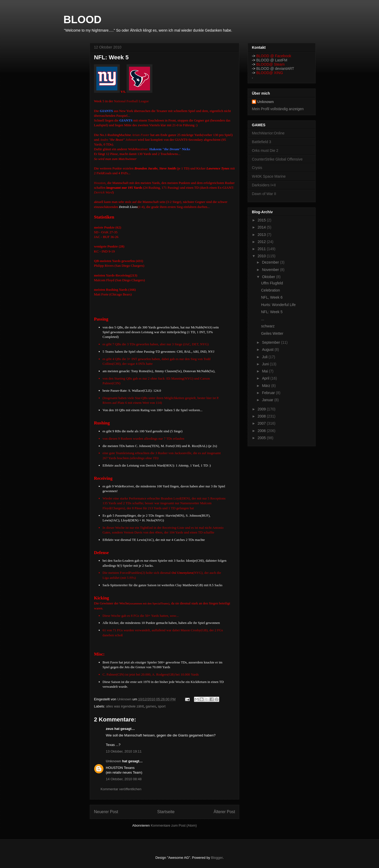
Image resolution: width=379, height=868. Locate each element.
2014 (262, 227)
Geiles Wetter (272, 333)
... (263, 319)
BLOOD (82, 20)
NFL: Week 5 (272, 312)
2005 (262, 438)
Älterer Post (224, 812)
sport (162, 706)
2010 (262, 256)
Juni (266, 364)
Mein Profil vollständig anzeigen (278, 109)
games (151, 706)
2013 (262, 235)
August (268, 350)
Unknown (114, 761)
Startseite (166, 812)
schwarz (268, 326)
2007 (262, 423)
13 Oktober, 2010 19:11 (124, 751)
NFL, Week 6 (272, 297)
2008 (262, 416)
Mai (265, 371)
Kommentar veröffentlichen (121, 789)
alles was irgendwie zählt (125, 706)
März (266, 386)
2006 (262, 431)
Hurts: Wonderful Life (278, 305)
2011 (262, 249)
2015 (262, 220)
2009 (262, 409)
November (271, 270)
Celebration (271, 290)
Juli (265, 357)
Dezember (271, 262)
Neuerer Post (106, 812)
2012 (262, 242)
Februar (269, 393)
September (271, 342)
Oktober (269, 277)
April (266, 378)
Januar (268, 400)
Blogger (217, 858)
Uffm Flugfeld (272, 283)
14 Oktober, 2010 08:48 (124, 779)
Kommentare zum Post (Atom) (174, 825)
